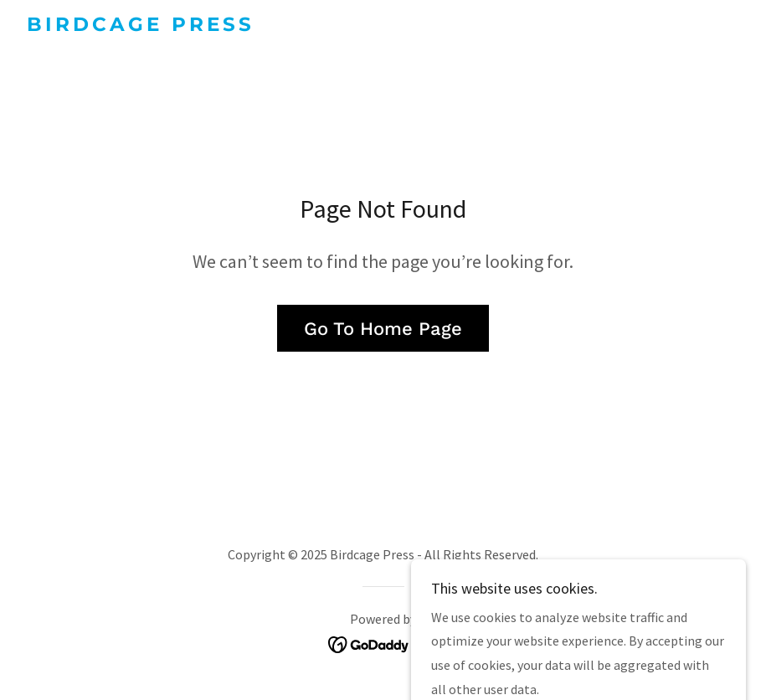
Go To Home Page (383, 329)
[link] (137, 26)
